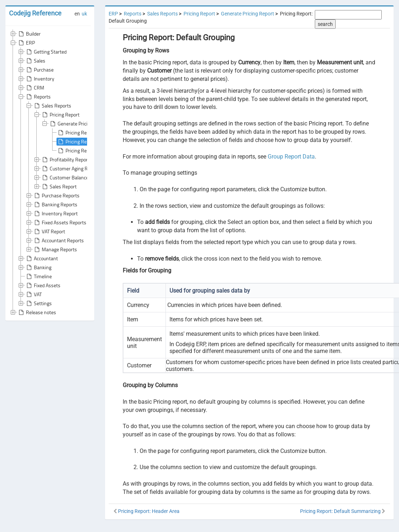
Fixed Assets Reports (60, 223)
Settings (38, 303)
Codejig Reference (35, 13)
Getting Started (46, 52)
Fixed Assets (43, 285)
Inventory (40, 79)
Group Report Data (291, 157)
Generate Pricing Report (79, 124)
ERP (26, 43)
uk (84, 14)
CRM (35, 88)
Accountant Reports (58, 240)
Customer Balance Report (72, 178)
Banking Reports (55, 205)
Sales (35, 61)
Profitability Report (65, 160)
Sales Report (59, 187)
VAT (33, 294)
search (325, 24)
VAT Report (49, 231)
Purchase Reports (56, 196)
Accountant (42, 258)
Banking (38, 267)
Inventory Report (55, 214)
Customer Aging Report (70, 169)
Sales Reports (52, 106)
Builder (29, 34)
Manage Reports (55, 249)
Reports (38, 97)
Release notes (37, 312)
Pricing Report (60, 115)
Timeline (38, 276)
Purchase (39, 70)
